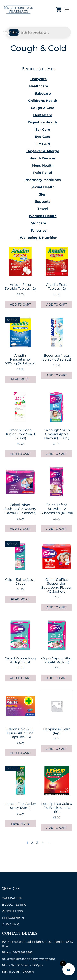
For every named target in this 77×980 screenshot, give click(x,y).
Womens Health (43, 216)
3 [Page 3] (37, 843)
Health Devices (43, 158)
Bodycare (38, 79)
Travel (43, 209)
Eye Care (43, 137)
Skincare (39, 223)
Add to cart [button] (20, 304)
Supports (43, 202)
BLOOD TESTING (14, 905)
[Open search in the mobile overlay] (38, 32)
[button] (67, 10)
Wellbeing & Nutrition (39, 238)
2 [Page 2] (32, 843)
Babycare (43, 93)
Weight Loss (12, 911)
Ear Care (43, 129)
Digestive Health (43, 122)
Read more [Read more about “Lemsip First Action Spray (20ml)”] (20, 824)
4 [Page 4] (43, 843)
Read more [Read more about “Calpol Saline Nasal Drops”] (20, 599)
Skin (43, 194)
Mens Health (43, 166)
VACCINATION (12, 898)
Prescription (13, 918)
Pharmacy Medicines (43, 180)
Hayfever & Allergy (43, 151)
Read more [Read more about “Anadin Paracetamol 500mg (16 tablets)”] (20, 379)
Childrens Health (43, 101)
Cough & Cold (43, 108)
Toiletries (38, 230)
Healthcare (39, 86)
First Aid (43, 144)
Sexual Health (43, 187)
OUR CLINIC (11, 924)
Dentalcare (43, 115)
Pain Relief (43, 173)
